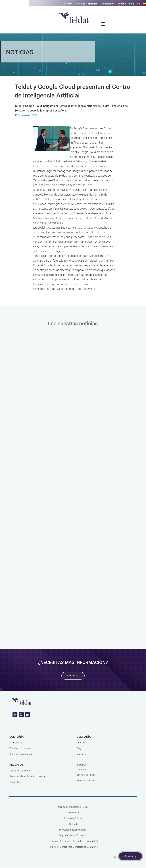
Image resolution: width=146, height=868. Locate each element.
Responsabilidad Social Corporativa (27, 776)
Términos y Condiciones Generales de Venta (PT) (73, 847)
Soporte (122, 4)
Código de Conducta (20, 771)
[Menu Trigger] (103, 24)
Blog (131, 4)
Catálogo (80, 4)
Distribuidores (108, 4)
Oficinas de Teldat (86, 775)
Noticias (81, 743)
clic (42, 284)
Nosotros (93, 4)
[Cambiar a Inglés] (138, 4)
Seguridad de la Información (73, 835)
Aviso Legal (73, 813)
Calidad (73, 824)
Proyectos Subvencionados (73, 830)
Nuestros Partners (86, 781)
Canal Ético (15, 782)
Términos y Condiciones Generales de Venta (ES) (73, 841)
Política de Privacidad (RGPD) (73, 807)
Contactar (82, 769)
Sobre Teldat (16, 743)
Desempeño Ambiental (21, 754)
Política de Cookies (73, 818)
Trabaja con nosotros (20, 748)
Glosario (68, 4)
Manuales (81, 754)
